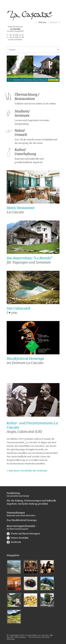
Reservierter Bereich (39, 637)
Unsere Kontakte (18, 538)
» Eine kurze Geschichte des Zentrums (27, 471)
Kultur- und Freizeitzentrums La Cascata (32, 425)
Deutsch (54, 22)
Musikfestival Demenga (25, 358)
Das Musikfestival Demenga (22, 520)
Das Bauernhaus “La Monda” (29, 258)
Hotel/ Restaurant (21, 208)
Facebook (14, 542)
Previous (47, 71)
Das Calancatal (18, 308)
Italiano (42, 22)
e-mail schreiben (15, 39)
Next (53, 71)
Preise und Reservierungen (23, 534)
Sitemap (11, 639)
